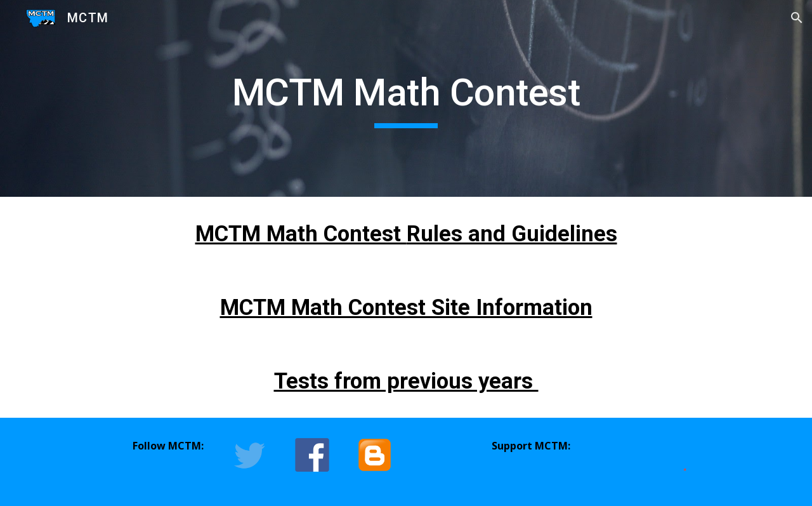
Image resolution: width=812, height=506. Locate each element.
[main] (406, 98)
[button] (797, 18)
